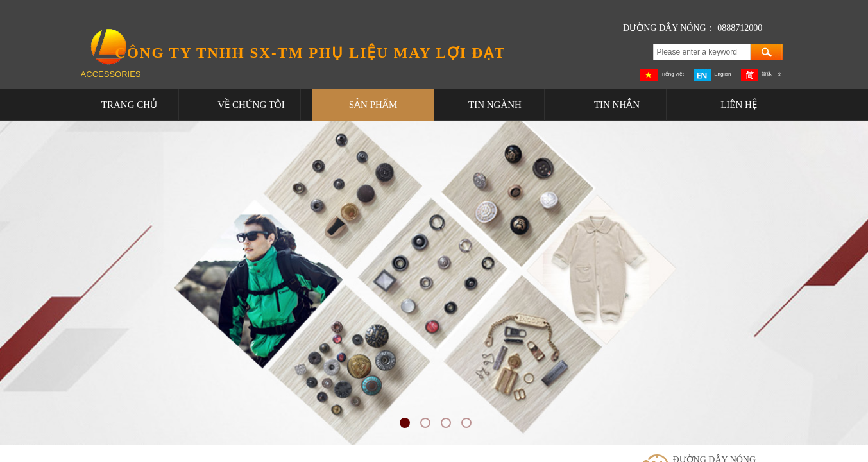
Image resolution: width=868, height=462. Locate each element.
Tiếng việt (662, 75)
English (712, 75)
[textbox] (702, 52)
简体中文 (762, 75)
